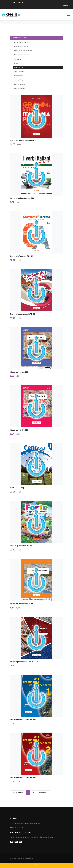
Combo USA (18, 80)
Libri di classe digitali (21, 47)
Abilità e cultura (19, 72)
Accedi (66, 6)
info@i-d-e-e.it (16, 827)
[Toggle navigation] (68, 15)
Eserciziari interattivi (21, 42)
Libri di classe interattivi (22, 55)
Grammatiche (19, 67)
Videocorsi (18, 59)
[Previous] (18, 793)
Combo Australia (20, 88)
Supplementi (18, 76)
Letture (17, 63)
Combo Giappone (20, 84)
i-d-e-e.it (18, 858)
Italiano (17, 3)
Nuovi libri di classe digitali (23, 51)
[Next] (43, 793)
